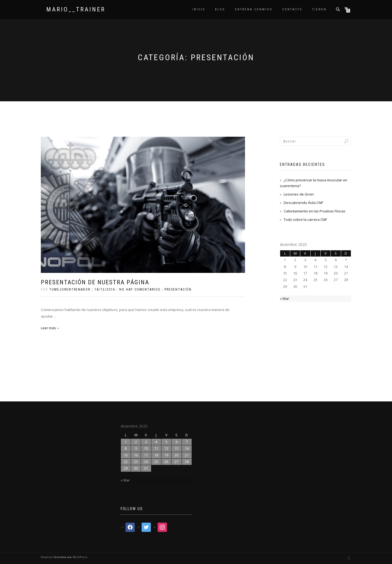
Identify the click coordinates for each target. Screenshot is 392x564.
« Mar (284, 298)
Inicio (199, 9)
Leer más (48, 328)
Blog (220, 9)
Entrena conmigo (254, 9)
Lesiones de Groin (299, 194)
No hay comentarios (140, 289)
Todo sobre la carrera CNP (305, 219)
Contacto (292, 9)
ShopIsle (47, 557)
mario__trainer (76, 10)
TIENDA (319, 9)
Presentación (178, 289)
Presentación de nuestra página (95, 282)
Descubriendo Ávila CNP (304, 203)
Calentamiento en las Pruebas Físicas (315, 211)
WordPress (80, 557)
